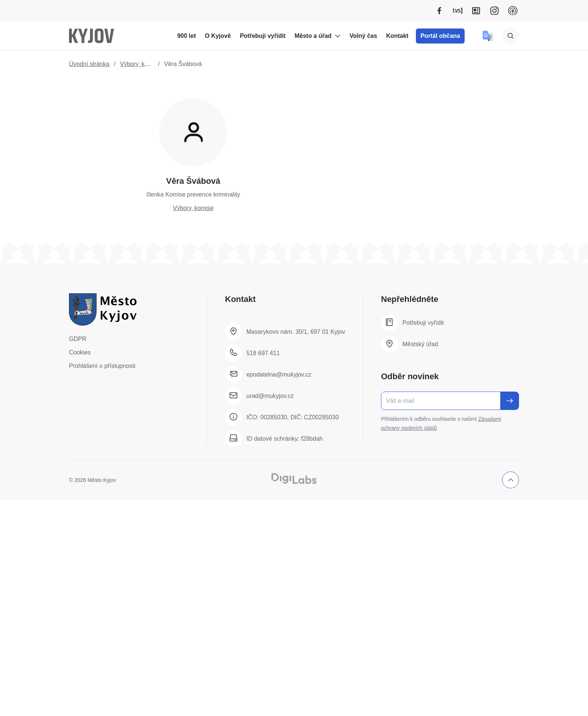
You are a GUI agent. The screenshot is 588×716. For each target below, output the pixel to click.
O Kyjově (218, 36)
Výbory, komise (140, 64)
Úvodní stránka (89, 64)
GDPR (78, 339)
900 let (186, 36)
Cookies (80, 352)
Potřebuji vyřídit (263, 36)
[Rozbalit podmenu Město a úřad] (337, 36)
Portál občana (440, 36)
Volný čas (363, 36)
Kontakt (397, 36)
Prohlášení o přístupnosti (102, 366)
